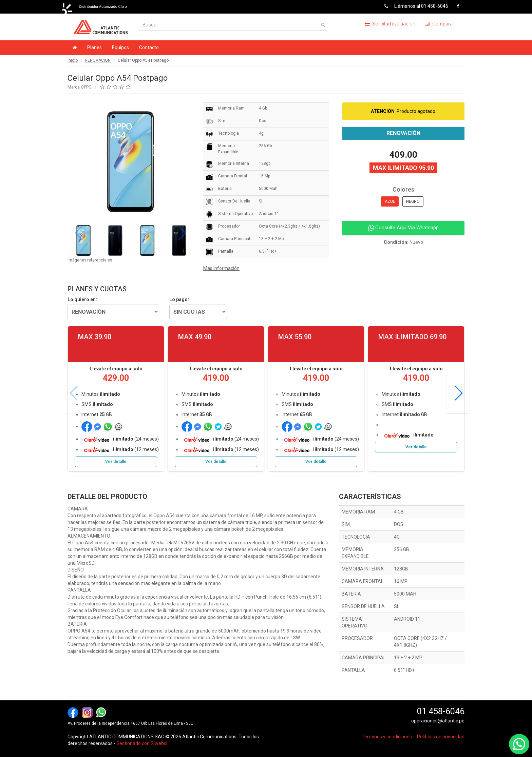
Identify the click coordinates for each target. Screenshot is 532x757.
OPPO (86, 87)
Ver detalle (116, 462)
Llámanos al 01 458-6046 (414, 6)
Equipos (120, 47)
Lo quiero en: (82, 299)
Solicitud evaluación (390, 24)
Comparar (440, 24)
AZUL (390, 201)
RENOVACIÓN (98, 60)
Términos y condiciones (387, 737)
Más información (221, 268)
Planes (94, 47)
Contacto (149, 47)
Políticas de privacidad (441, 737)
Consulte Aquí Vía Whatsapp (403, 228)
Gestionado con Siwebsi (142, 743)
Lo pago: (179, 299)
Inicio (73, 60)
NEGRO (413, 201)
